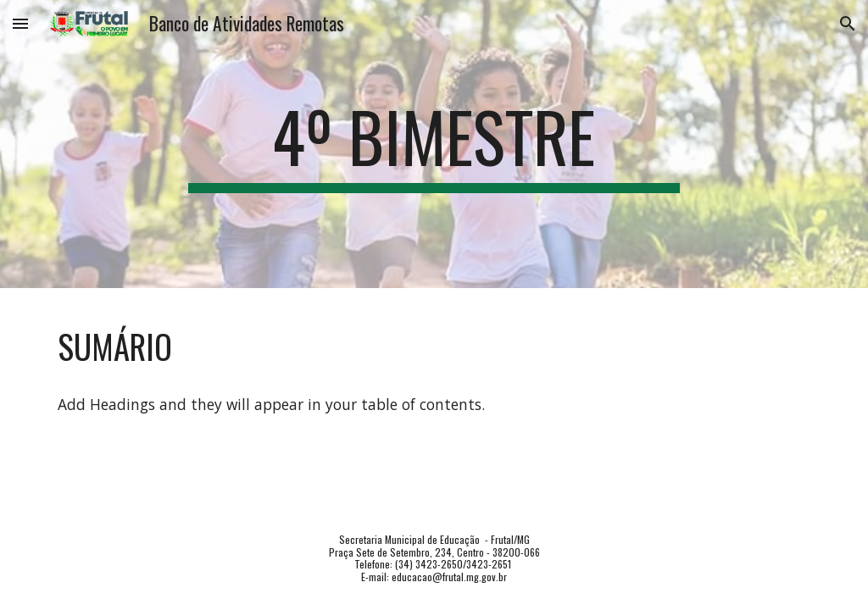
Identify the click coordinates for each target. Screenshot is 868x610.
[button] (20, 23)
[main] (434, 144)
